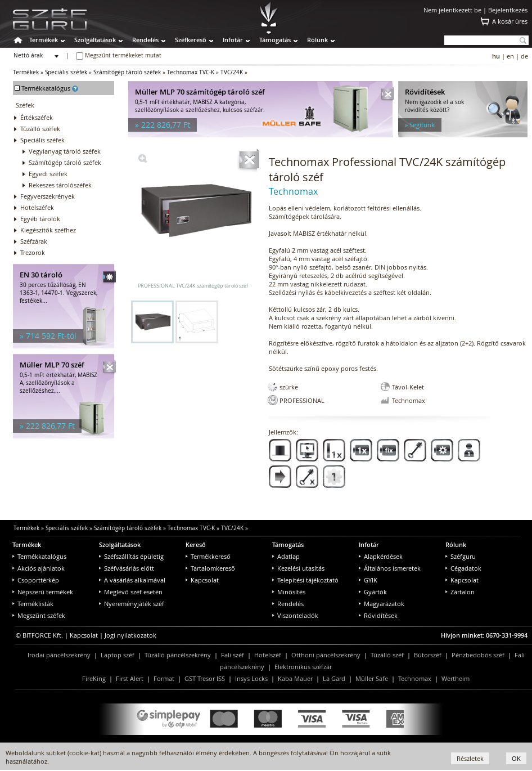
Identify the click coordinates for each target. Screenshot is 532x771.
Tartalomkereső (210, 568)
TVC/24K (232, 72)
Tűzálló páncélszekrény (178, 655)
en (510, 56)
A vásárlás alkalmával (132, 580)
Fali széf (233, 655)
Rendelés (145, 40)
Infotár (233, 40)
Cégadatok (463, 568)
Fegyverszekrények (48, 196)
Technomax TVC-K (191, 72)
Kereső (196, 544)
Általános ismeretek (390, 568)
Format (164, 678)
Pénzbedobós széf (478, 655)
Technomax (415, 678)
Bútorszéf (428, 655)
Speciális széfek (66, 72)
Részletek (470, 758)
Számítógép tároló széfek (127, 72)
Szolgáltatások (95, 40)
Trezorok (33, 252)
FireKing (94, 678)
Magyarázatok (382, 604)
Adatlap (286, 556)
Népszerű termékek (43, 592)
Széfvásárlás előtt (127, 568)
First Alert (130, 678)
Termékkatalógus (39, 556)
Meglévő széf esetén (131, 592)
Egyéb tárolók (40, 219)
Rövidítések (378, 615)
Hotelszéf (268, 655)
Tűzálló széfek (40, 129)
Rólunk (317, 40)
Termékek (44, 40)
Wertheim (456, 678)
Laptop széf (118, 655)
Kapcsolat (202, 580)
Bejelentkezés (508, 10)
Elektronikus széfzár (303, 667)
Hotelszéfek (37, 207)
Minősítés (289, 592)
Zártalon (460, 592)
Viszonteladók (295, 615)
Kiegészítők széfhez (48, 230)
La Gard (334, 678)
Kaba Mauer (295, 678)
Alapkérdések (381, 556)
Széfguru (461, 556)
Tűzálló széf (387, 655)
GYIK (368, 580)
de (524, 56)
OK (516, 758)
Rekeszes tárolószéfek (60, 185)
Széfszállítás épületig (131, 556)
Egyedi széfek (48, 174)
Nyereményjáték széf (132, 604)
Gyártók (373, 592)
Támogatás (275, 40)
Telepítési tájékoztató (305, 580)
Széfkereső (191, 40)
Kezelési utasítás (298, 568)
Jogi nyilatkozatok (130, 635)
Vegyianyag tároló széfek (65, 151)
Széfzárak (34, 241)
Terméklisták (33, 604)
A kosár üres (510, 21)
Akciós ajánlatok (39, 568)
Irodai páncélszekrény (59, 655)
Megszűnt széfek (39, 615)
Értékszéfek (37, 117)
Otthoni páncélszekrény (326, 655)
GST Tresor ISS (205, 678)
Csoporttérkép (36, 580)
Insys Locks (251, 678)
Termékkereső (208, 556)
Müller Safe (372, 678)
